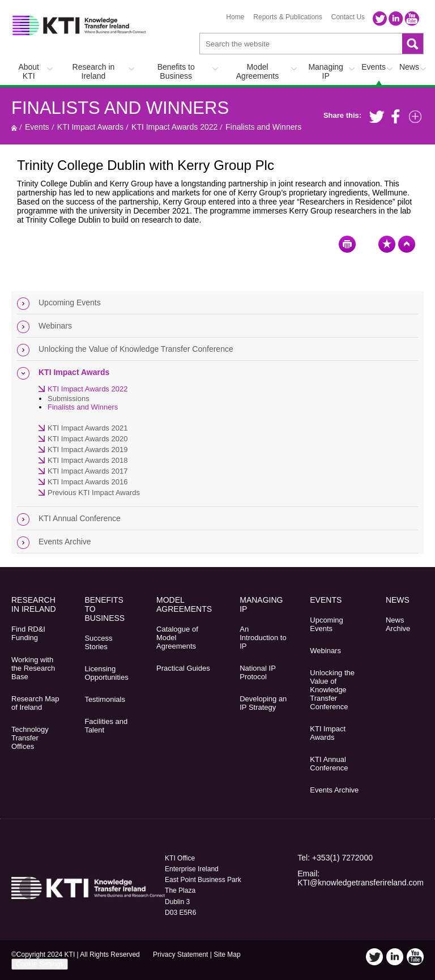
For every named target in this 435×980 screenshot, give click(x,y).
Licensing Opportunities (106, 673)
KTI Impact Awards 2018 (88, 460)
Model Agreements (257, 71)
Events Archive (65, 542)
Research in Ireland (94, 71)
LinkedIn (396, 19)
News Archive (398, 624)
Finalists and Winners (120, 108)
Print (347, 244)
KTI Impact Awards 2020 (88, 439)
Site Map (227, 955)
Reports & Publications (287, 17)
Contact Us (348, 17)
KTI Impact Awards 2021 (88, 428)
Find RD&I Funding (28, 633)
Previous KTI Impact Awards (94, 493)
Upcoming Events (70, 302)
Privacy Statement (180, 955)
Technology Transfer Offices (30, 738)
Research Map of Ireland (35, 703)
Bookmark (387, 244)
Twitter (380, 19)
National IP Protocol (257, 672)
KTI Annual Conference (80, 518)
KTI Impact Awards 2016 (88, 482)
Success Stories (98, 642)
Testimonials (105, 699)
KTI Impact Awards (90, 127)
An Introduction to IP (263, 638)
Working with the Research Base (33, 668)
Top (407, 244)
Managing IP (326, 71)
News (409, 67)
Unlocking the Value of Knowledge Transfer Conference (136, 349)
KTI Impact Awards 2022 (174, 127)
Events (374, 67)
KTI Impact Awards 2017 (88, 471)
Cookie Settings (40, 964)
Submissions (69, 399)
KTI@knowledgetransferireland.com (361, 883)
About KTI (29, 71)
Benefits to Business (176, 71)
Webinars (55, 326)
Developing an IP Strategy (263, 703)
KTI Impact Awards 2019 (88, 449)
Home (235, 17)
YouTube (412, 19)
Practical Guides (183, 668)
